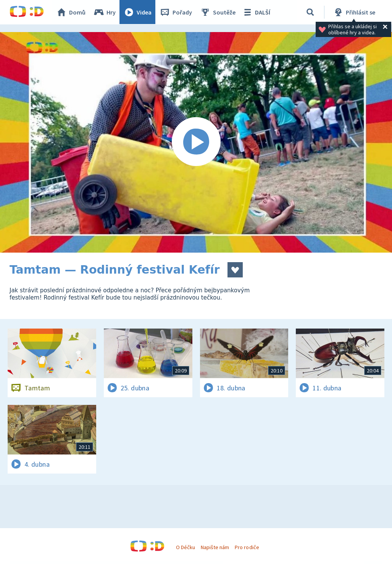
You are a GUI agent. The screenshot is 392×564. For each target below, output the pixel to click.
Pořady (176, 12)
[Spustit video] (196, 142)
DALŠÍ (256, 12)
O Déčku (186, 547)
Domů (71, 12)
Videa (138, 12)
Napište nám (215, 547)
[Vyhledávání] (311, 12)
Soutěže (218, 12)
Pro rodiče (247, 547)
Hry (105, 12)
